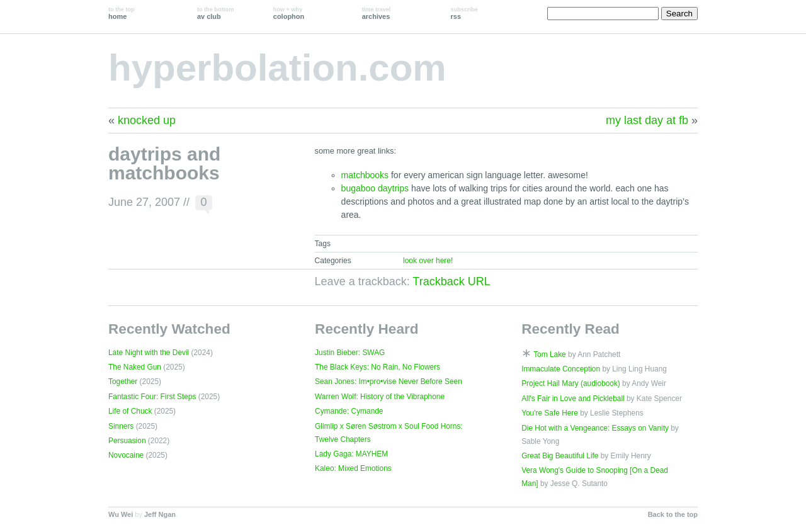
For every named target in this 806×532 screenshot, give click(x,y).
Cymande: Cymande (349, 411)
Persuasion (127, 441)
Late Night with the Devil (149, 353)
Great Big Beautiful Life (560, 456)
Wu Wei (121, 514)
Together (123, 382)
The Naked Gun (135, 367)
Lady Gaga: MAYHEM (351, 454)
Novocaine (126, 455)
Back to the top (673, 514)
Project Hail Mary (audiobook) (571, 383)
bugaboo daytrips (375, 188)
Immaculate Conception (561, 369)
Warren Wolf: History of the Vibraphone (380, 397)
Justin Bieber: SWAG (350, 353)
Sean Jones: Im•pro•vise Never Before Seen (389, 382)
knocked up (147, 120)
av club (215, 13)
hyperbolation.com (277, 68)
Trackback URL (451, 281)
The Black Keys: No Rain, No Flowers (377, 367)
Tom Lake (550, 354)
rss (464, 13)
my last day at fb (647, 120)
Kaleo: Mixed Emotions (353, 468)
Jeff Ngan (160, 514)
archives (377, 13)
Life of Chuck (130, 411)
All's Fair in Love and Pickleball (573, 399)
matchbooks (365, 175)
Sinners (121, 426)
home (122, 13)
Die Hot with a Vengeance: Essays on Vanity (595, 428)
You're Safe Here (550, 413)
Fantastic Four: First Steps (152, 397)
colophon (289, 13)
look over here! (428, 261)
